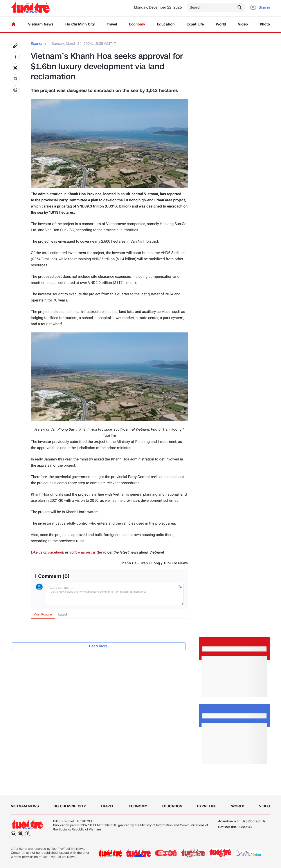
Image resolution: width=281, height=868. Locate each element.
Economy (137, 24)
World (221, 24)
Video (243, 24)
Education (166, 24)
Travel (112, 24)
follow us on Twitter (86, 552)
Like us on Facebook (48, 552)
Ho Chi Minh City (80, 24)
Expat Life (195, 24)
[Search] (216, 8)
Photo (265, 24)
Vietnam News (41, 24)
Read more (98, 646)
